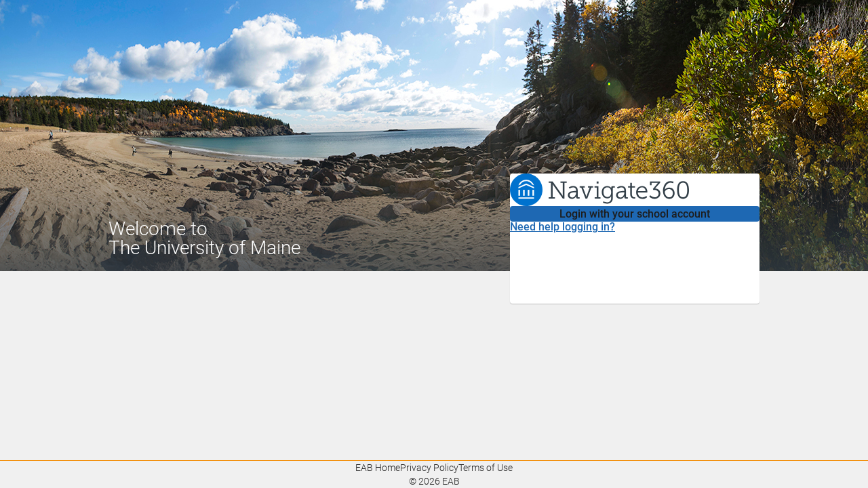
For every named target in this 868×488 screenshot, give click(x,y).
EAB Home (378, 468)
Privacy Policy (429, 468)
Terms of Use (486, 468)
